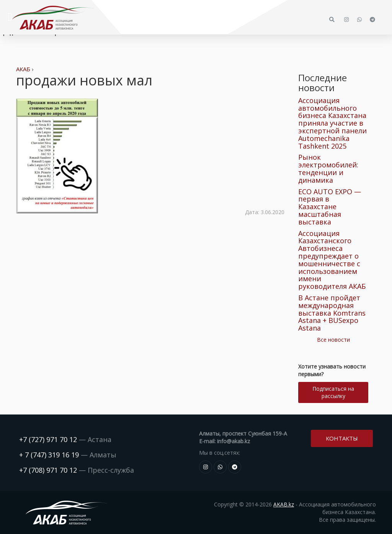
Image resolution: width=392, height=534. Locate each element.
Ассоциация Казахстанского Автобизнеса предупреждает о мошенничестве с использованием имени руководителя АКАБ (332, 260)
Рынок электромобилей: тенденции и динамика (328, 168)
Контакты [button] (342, 438)
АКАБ (23, 69)
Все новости (333, 340)
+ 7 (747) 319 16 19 (49, 455)
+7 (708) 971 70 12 (48, 470)
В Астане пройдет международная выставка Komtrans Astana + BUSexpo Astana (332, 313)
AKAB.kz (284, 504)
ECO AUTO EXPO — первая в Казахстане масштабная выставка (330, 207)
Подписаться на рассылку (333, 392)
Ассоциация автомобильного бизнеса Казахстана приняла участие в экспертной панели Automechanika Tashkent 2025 (332, 123)
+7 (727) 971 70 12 (48, 439)
